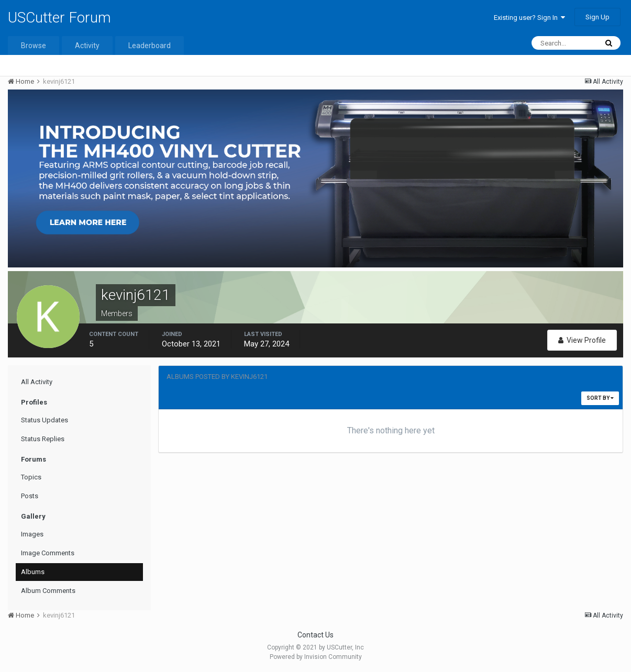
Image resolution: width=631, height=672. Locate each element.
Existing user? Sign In (529, 18)
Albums (33, 572)
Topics (31, 477)
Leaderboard (150, 46)
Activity (87, 46)
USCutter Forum (59, 18)
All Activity (37, 382)
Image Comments (48, 553)
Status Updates (45, 420)
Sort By (600, 398)
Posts (30, 496)
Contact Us (315, 635)
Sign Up (597, 17)
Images (32, 534)
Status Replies (43, 439)
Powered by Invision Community (316, 657)
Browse (34, 46)
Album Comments (48, 591)
